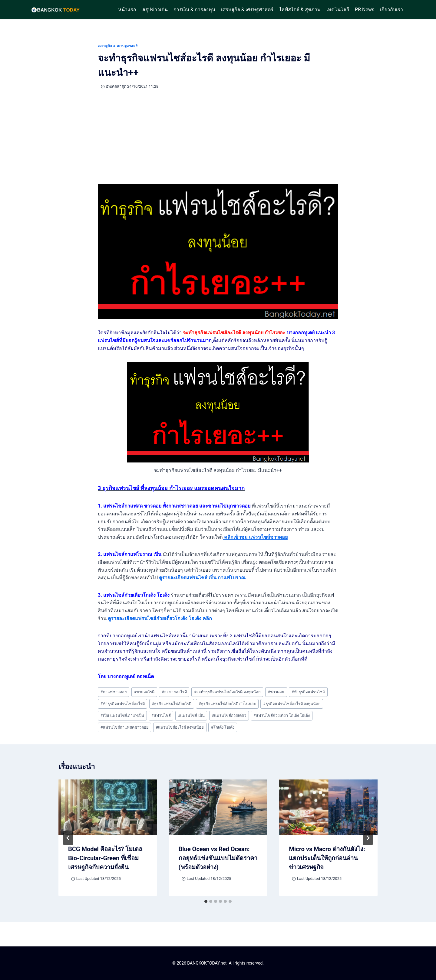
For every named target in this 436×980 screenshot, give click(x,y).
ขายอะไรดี (144, 692)
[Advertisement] (218, 137)
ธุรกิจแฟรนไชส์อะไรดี (172, 704)
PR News (365, 10)
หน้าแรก (127, 10)
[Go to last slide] (68, 838)
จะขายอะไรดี (174, 692)
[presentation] (108, 807)
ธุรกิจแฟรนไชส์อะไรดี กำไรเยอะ (227, 704)
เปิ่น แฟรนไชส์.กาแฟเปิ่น (122, 715)
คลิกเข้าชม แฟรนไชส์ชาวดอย (255, 537)
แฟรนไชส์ (161, 715)
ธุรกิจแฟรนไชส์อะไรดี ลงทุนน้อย (292, 704)
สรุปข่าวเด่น (155, 10)
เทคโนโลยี (338, 10)
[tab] (206, 901)
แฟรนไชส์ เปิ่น (191, 715)
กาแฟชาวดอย (114, 692)
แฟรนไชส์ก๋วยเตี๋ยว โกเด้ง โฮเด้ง (282, 715)
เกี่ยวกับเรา (391, 10)
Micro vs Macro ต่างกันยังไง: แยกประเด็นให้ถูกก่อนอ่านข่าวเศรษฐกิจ (327, 858)
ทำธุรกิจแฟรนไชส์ (308, 692)
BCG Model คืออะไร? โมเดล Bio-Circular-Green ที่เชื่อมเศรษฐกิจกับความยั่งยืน (105, 858)
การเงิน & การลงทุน (194, 10)
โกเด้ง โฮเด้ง (223, 727)
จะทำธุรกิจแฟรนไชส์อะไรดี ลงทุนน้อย (227, 692)
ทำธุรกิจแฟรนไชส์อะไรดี (123, 704)
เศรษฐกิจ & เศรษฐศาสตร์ (247, 10)
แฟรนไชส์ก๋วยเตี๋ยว (229, 715)
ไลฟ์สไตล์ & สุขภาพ (300, 10)
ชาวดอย (276, 692)
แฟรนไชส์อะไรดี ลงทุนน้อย (180, 727)
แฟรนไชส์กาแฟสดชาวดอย (125, 727)
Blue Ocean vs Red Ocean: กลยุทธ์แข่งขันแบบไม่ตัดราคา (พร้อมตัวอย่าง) (218, 858)
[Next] (368, 838)
